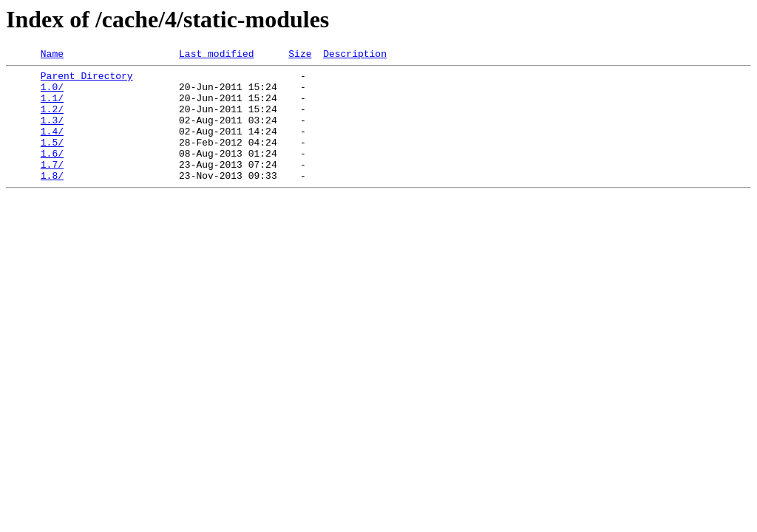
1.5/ (52, 160)
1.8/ (52, 199)
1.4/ (52, 146)
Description (355, 55)
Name (52, 55)
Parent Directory (87, 80)
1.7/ (52, 186)
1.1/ (52, 106)
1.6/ (52, 173)
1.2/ (52, 120)
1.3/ (52, 133)
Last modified (216, 55)
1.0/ (52, 93)
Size (300, 55)
